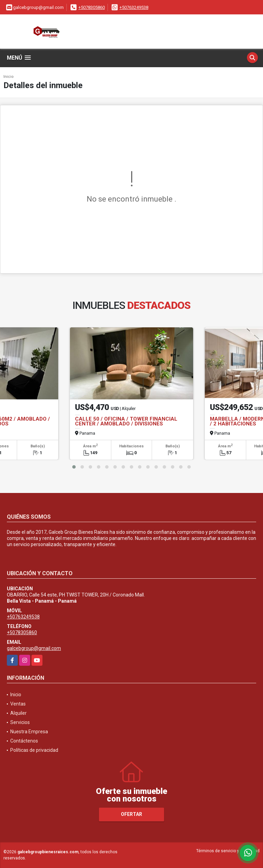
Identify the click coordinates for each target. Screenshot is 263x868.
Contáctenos (24, 741)
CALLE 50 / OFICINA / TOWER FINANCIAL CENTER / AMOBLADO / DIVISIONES (126, 421)
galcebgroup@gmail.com (34, 648)
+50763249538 (134, 7)
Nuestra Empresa (29, 732)
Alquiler (18, 713)
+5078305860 (92, 7)
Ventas (18, 704)
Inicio (9, 77)
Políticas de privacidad (34, 750)
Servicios (20, 722)
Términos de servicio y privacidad (228, 851)
